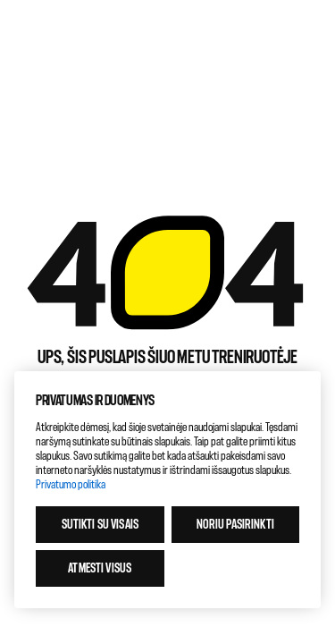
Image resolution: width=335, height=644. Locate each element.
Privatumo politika (71, 484)
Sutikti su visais (100, 525)
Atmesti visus (100, 568)
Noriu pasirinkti (235, 525)
